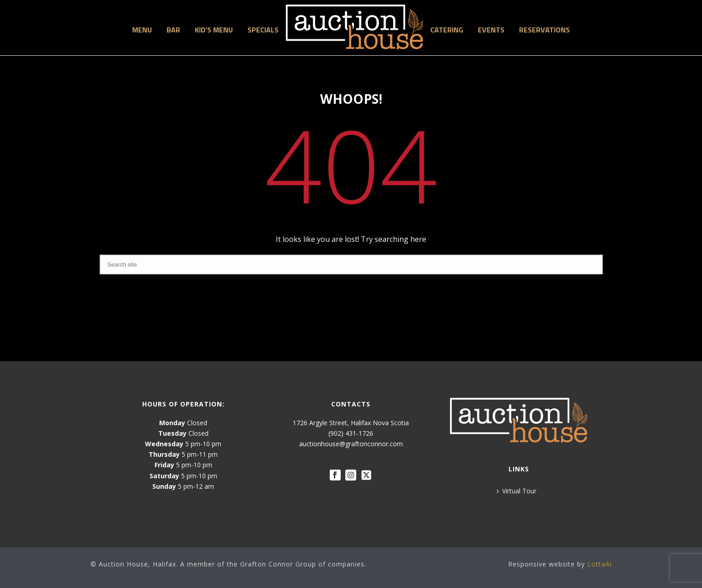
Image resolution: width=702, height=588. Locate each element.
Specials (263, 30)
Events (491, 30)
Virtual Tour (517, 491)
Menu (142, 30)
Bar (173, 30)
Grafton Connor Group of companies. (303, 564)
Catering (447, 30)
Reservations (544, 30)
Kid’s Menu (214, 30)
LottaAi (600, 564)
